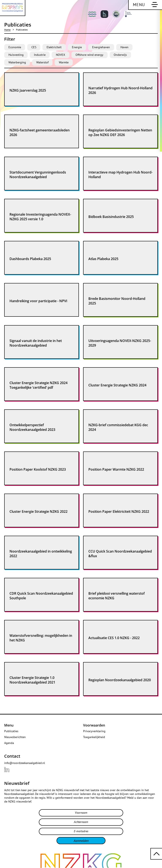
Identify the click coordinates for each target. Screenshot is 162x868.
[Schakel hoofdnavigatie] (145, 5)
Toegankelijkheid (94, 737)
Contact (12, 756)
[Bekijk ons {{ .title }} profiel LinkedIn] (7, 769)
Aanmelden (81, 841)
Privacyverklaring (94, 731)
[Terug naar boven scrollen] (156, 854)
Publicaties (11, 731)
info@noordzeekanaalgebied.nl (25, 763)
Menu (9, 725)
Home (7, 30)
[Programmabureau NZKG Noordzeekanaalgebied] (13, 8)
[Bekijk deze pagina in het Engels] (154, 15)
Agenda (9, 743)
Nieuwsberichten (15, 737)
